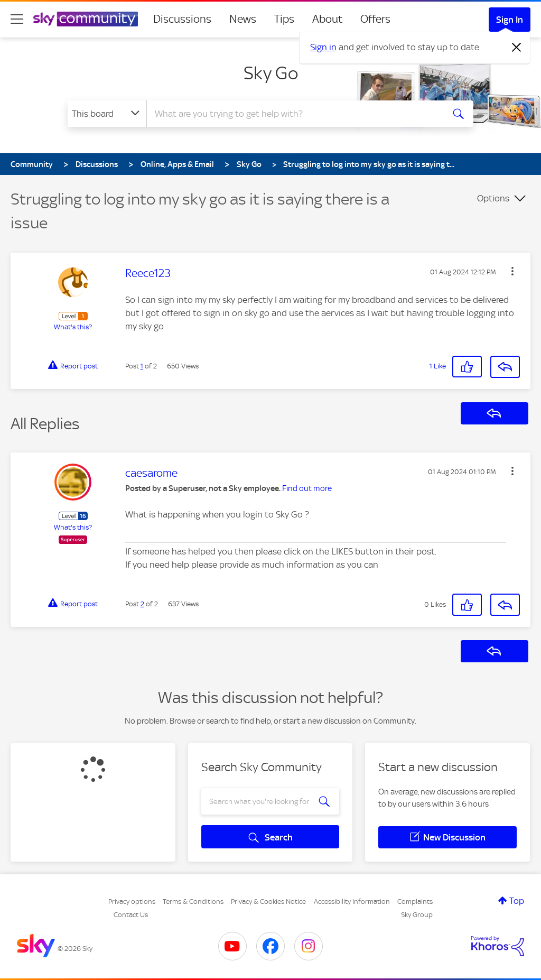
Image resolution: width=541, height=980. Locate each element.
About (327, 19)
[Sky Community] (86, 19)
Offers (375, 19)
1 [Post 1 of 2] (142, 366)
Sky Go (271, 73)
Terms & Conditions (193, 902)
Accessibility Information (352, 902)
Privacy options (132, 902)
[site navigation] (17, 19)
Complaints (415, 902)
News (243, 19)
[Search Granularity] (107, 114)
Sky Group (417, 915)
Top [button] (517, 901)
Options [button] (493, 198)
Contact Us (131, 915)
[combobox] (294, 114)
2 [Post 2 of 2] (142, 604)
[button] (512, 271)
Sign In (510, 20)
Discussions (182, 19)
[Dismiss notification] (517, 48)
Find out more (307, 488)
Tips (284, 19)
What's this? (73, 327)
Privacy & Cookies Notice (268, 902)
